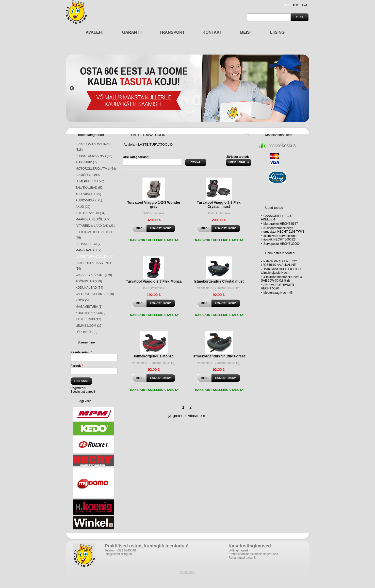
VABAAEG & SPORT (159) (94, 275)
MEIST (246, 32)
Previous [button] (72, 89)
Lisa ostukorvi (161, 228)
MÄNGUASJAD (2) (88, 250)
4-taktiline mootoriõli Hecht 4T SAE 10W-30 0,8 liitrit (282, 279)
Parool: (77, 366)
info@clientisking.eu (118, 554)
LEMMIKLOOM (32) (89, 326)
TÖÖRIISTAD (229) (89, 281)
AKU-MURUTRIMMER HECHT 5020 (278, 287)
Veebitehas (188, 572)
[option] (188, 88)
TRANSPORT (172, 32)
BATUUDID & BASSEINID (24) (93, 266)
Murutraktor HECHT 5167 (281, 224)
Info (139, 228)
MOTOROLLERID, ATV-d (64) (96, 169)
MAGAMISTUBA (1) (89, 307)
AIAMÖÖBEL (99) (88, 175)
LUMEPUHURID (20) (90, 181)
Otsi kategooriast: (136, 157)
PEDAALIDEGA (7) (89, 244)
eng (305, 5)
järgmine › (177, 416)
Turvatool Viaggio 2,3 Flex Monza (154, 281)
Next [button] (304, 89)
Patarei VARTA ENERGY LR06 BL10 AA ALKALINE (279, 263)
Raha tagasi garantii (242, 558)
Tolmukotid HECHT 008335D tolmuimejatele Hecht (282, 271)
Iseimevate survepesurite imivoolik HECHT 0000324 (279, 238)
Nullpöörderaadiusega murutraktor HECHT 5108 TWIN (283, 230)
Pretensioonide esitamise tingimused (253, 554)
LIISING (278, 32)
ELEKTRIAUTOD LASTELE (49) (94, 235)
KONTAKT (212, 32)
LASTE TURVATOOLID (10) (95, 257)
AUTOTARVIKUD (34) (91, 213)
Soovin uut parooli (83, 392)
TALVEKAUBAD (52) (90, 188)
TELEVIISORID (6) (88, 194)
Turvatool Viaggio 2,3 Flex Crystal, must (219, 204)
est (287, 5)
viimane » (197, 416)
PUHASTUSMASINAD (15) (94, 156)
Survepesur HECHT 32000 (282, 244)
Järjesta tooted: (238, 157)
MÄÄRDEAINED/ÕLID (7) (93, 219)
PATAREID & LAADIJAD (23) (95, 226)
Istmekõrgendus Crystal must (219, 281)
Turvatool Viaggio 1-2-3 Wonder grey (154, 204)
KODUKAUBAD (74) (89, 288)
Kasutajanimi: (82, 352)
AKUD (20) (83, 207)
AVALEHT (95, 32)
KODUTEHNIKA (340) (91, 313)
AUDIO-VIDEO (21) (89, 200)
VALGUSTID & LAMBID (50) (95, 294)
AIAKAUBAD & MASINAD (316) (93, 147)
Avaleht (129, 144)
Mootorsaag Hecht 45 (278, 293)
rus (296, 5)
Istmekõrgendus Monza (154, 356)
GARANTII (132, 32)
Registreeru (78, 388)
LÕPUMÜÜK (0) (87, 332)
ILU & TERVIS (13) (88, 319)
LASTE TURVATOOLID (156, 144)
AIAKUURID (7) (86, 162)
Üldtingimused (238, 550)
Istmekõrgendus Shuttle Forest (219, 356)
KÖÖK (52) (83, 300)
